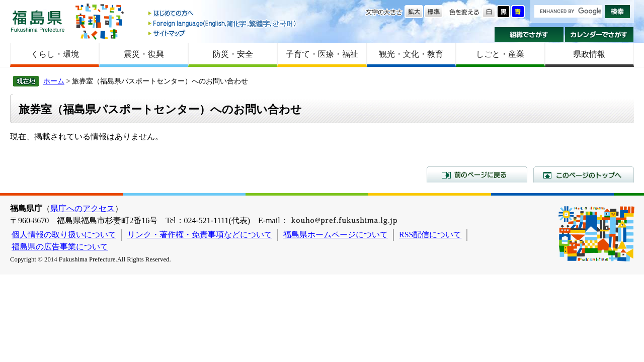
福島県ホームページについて (336, 235)
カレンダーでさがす (599, 35)
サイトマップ (223, 33)
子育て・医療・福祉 (322, 54)
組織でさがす (529, 35)
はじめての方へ (223, 14)
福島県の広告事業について (60, 247)
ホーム (54, 81)
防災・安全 (233, 54)
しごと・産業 (500, 54)
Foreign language (223, 23)
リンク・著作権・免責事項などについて (200, 235)
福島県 (38, 21)
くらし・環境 (55, 54)
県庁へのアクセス (83, 208)
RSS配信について (430, 235)
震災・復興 (144, 54)
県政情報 (589, 54)
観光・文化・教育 (411, 54)
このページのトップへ (584, 174)
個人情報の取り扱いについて (64, 235)
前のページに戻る (477, 174)
